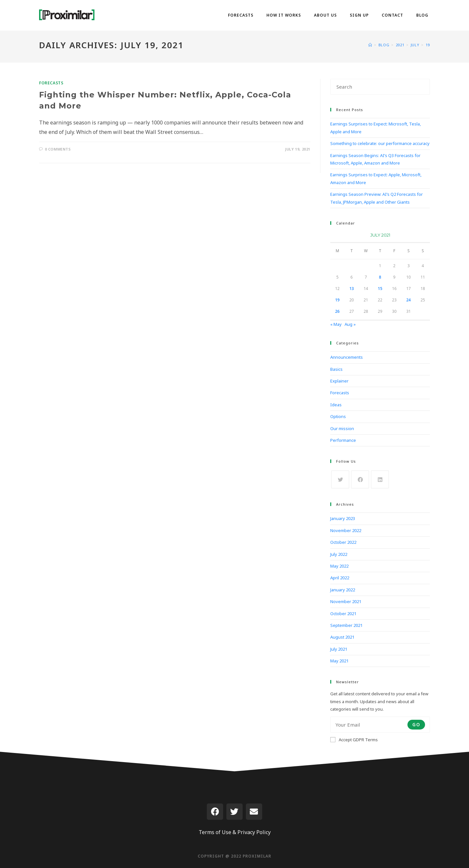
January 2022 (343, 590)
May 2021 (339, 661)
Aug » (350, 324)
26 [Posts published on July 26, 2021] (337, 311)
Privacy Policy (254, 832)
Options (338, 416)
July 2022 (339, 554)
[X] (340, 479)
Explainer (339, 381)
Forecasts (51, 83)
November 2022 (346, 530)
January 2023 (343, 518)
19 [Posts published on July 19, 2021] (337, 300)
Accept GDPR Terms (354, 740)
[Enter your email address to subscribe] (380, 725)
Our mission (342, 428)
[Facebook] (360, 479)
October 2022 (343, 542)
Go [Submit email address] (416, 724)
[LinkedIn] (380, 479)
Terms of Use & (217, 832)
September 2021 (346, 625)
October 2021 (343, 614)
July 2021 (339, 649)
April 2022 (340, 578)
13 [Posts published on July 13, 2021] (352, 289)
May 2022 (339, 566)
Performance (343, 440)
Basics (336, 369)
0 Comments (58, 149)
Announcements (347, 357)
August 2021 (342, 637)
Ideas (336, 405)
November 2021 (346, 601)
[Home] (370, 45)
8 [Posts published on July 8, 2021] (380, 277)
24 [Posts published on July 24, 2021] (409, 300)
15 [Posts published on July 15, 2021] (380, 289)
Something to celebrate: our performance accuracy (380, 143)
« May (336, 324)
